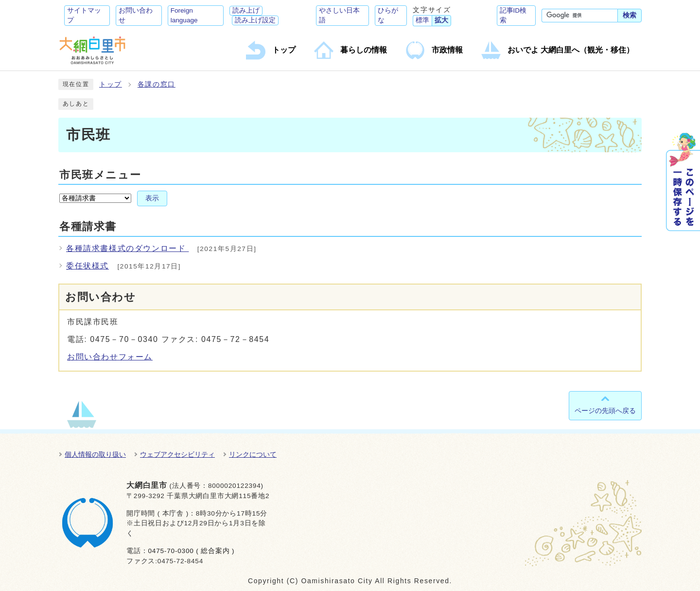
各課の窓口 (157, 84)
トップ (111, 84)
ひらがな (388, 15)
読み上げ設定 (255, 20)
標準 (422, 20)
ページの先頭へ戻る (605, 411)
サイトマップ (84, 15)
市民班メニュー (100, 175)
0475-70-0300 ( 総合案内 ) (191, 551)
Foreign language (184, 15)
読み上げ (246, 10)
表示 (152, 198)
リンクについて (253, 454)
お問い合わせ (136, 15)
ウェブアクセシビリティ (177, 454)
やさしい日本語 (339, 15)
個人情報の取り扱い (95, 454)
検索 (630, 15)
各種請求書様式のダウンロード (127, 248)
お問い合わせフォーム (110, 357)
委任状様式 (87, 266)
